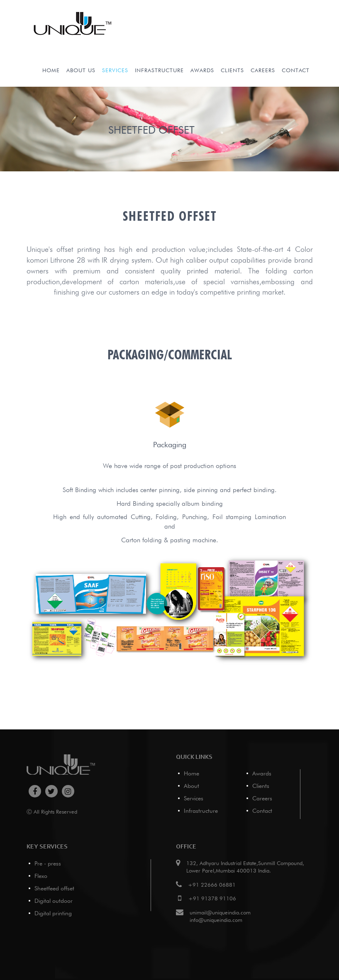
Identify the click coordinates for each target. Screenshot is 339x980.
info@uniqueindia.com (216, 920)
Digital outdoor (54, 901)
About (191, 786)
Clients (232, 70)
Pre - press (48, 863)
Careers (263, 70)
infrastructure (159, 70)
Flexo (41, 876)
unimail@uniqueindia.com (220, 912)
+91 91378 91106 (212, 898)
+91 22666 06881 (212, 885)
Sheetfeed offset (54, 888)
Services (194, 798)
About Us (81, 70)
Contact (296, 70)
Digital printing (53, 913)
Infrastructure (201, 811)
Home (51, 70)
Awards (202, 70)
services (115, 70)
